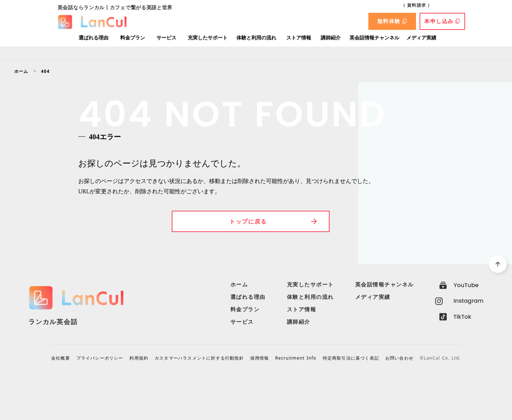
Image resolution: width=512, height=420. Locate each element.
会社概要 (61, 358)
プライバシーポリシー (100, 358)
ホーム (21, 71)
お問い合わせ (399, 358)
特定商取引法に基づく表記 (351, 358)
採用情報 (260, 358)
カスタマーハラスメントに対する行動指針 (199, 358)
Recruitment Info (296, 358)
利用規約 (139, 358)
